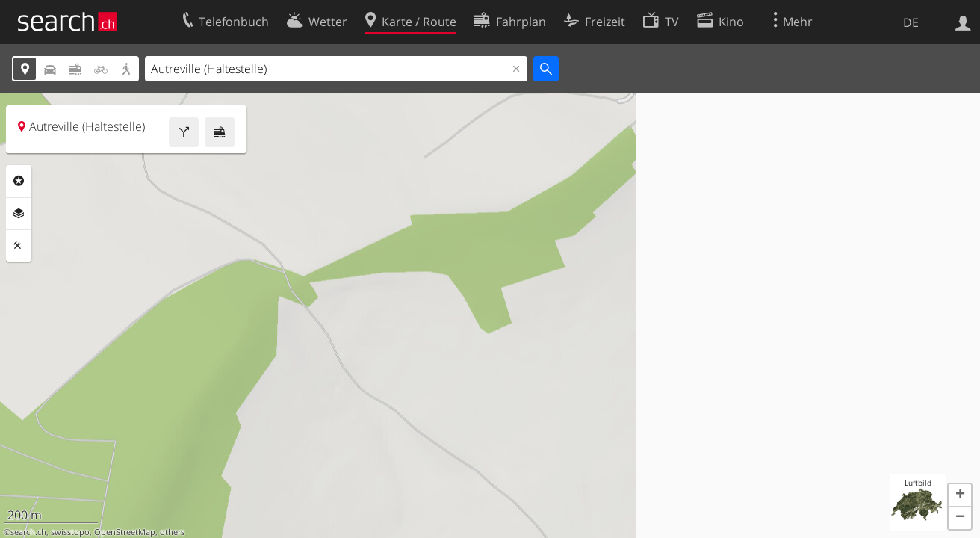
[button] (960, 495)
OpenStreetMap (125, 532)
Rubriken (19, 181)
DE (911, 22)
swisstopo (70, 532)
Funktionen (19, 246)
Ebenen (19, 214)
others (172, 532)
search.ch (28, 532)
